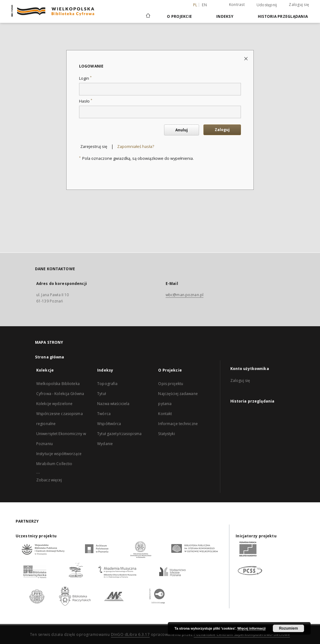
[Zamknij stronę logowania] (246, 58)
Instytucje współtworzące (59, 454)
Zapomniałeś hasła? (136, 147)
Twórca (104, 414)
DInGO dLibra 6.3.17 (130, 634)
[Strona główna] (148, 16)
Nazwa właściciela (113, 404)
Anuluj (182, 130)
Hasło (86, 101)
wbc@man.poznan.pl (185, 295)
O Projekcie (179, 16)
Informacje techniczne (178, 424)
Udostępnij (267, 5)
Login (85, 78)
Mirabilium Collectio (54, 464)
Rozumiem (289, 628)
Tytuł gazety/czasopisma (119, 434)
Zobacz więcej (49, 480)
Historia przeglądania (283, 16)
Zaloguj (222, 130)
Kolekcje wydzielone (54, 404)
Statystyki (166, 434)
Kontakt (165, 414)
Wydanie (105, 444)
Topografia (107, 384)
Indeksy (225, 16)
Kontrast (237, 5)
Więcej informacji (252, 628)
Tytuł (102, 394)
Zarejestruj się (94, 147)
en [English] (204, 5)
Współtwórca (109, 424)
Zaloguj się (299, 5)
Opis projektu (171, 384)
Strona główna (50, 357)
